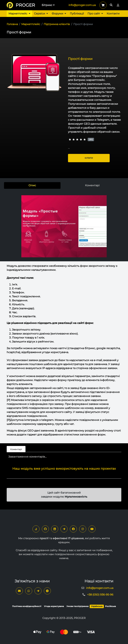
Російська (110, 606)
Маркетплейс (19, 14)
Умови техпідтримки (77, 606)
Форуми (59, 14)
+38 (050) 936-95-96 (100, 595)
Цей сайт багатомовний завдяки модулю (64, 495)
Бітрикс (48, 5)
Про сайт (95, 14)
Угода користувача (54, 606)
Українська (97, 606)
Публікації (77, 14)
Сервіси (41, 14)
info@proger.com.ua (82, 5)
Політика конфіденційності (27, 606)
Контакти (113, 14)
